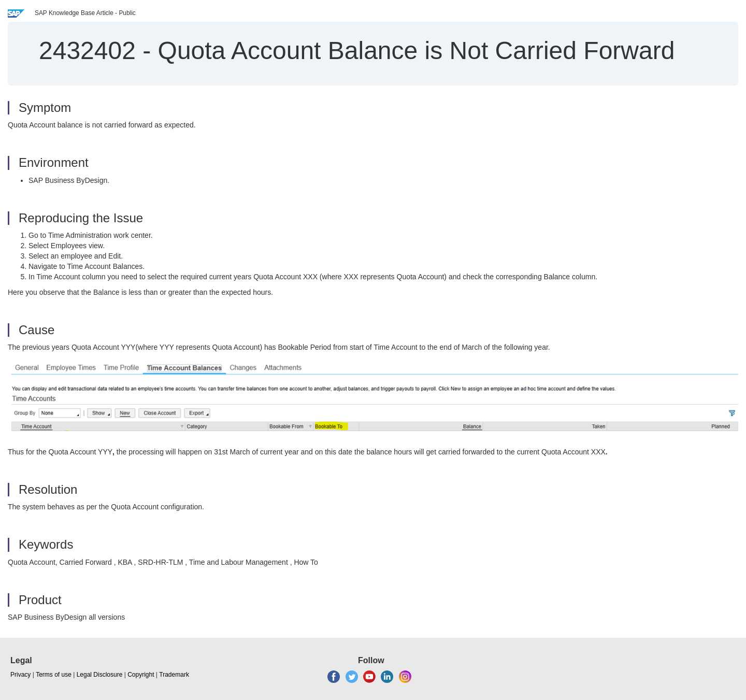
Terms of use (54, 675)
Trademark (174, 675)
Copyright (141, 675)
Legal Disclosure (100, 675)
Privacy (20, 675)
